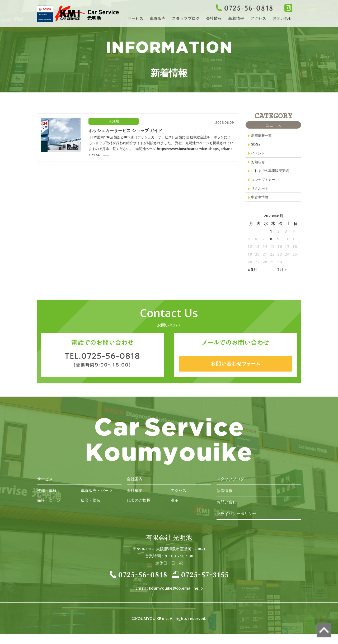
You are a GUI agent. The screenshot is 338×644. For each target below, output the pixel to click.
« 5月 (252, 279)
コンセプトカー (265, 186)
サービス (135, 18)
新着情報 (236, 18)
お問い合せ (282, 18)
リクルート (261, 196)
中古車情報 (261, 206)
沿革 (175, 510)
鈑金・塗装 (91, 510)
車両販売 (158, 18)
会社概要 (135, 500)
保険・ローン (49, 510)
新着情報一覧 (263, 136)
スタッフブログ (186, 18)
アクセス (258, 18)
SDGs (256, 146)
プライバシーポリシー (236, 523)
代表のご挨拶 (139, 510)
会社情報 (214, 18)
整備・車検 (47, 500)
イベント (259, 156)
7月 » (282, 279)
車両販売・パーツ (97, 500)
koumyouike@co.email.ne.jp (176, 598)
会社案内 (135, 488)
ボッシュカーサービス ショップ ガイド (125, 131)
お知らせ (259, 166)
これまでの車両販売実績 (273, 176)
